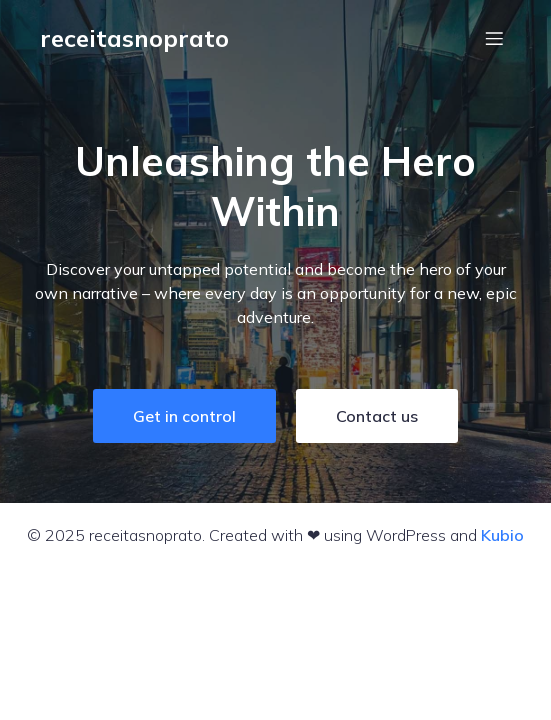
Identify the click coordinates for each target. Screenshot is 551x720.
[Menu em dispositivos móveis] (494, 38)
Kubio (502, 535)
